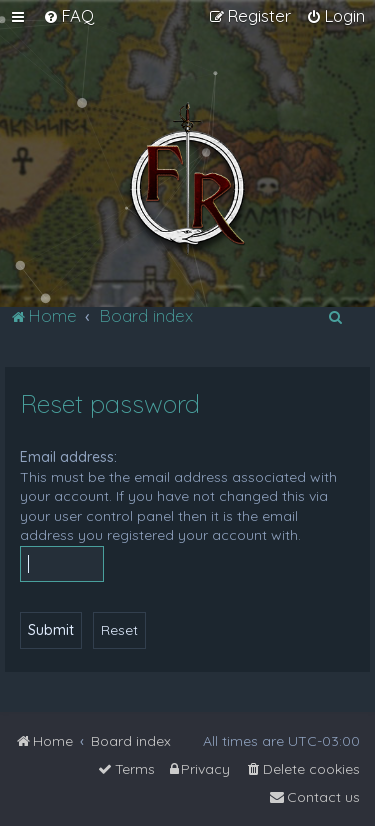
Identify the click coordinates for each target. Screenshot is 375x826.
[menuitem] (68, 16)
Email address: (68, 457)
